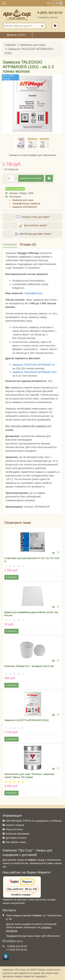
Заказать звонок (48, 18)
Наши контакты (14, 829)
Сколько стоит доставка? (32, 217)
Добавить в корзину (31, 178)
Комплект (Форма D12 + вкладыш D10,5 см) (29, 666)
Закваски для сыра (33, 45)
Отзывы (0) (28, 244)
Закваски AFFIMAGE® (25, 207)
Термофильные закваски (26, 204)
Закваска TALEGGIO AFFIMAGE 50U (34, 372)
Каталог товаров (15, 825)
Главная (10, 45)
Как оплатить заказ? (32, 226)
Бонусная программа (18, 834)
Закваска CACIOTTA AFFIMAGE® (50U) (26, 720)
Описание (10, 244)
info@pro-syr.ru (14, 941)
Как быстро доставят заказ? (32, 234)
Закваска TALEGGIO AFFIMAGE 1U (34, 365)
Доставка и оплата (16, 838)
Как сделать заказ (16, 842)
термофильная (33, 293)
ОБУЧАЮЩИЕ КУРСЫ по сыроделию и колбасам (34, 821)
